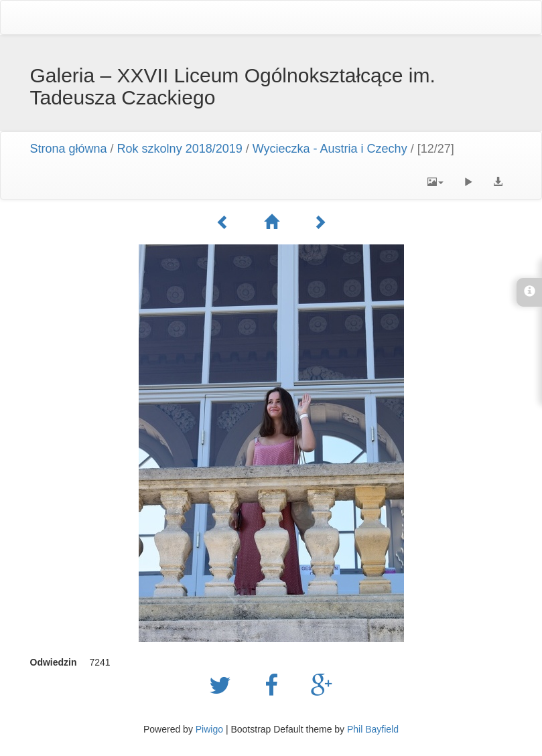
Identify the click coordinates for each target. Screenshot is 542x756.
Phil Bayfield (373, 729)
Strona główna (69, 149)
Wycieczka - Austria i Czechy (330, 149)
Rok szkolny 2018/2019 (180, 149)
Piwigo (209, 729)
